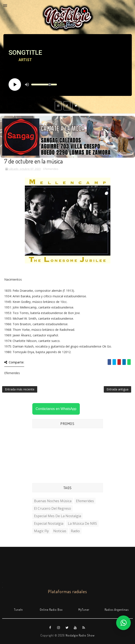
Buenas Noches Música (53, 501)
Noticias (60, 531)
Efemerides (51, 169)
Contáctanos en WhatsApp (56, 409)
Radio (75, 531)
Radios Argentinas (117, 610)
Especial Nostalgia (49, 523)
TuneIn (18, 610)
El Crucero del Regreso (53, 508)
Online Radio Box (51, 610)
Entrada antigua (117, 389)
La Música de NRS (82, 523)
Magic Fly (41, 531)
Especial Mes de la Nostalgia (58, 516)
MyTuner (84, 610)
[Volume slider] (44, 85)
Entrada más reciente (20, 389)
